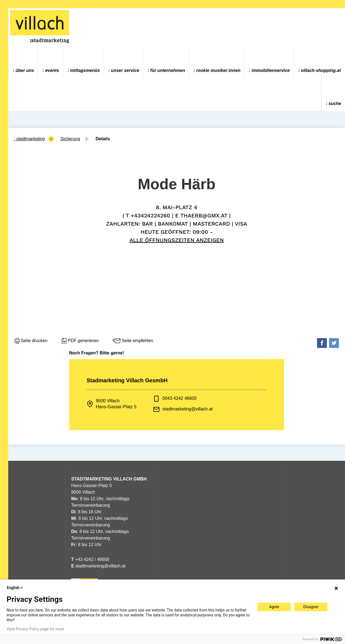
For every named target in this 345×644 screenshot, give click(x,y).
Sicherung (70, 139)
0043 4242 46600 (179, 398)
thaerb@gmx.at (204, 215)
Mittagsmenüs (85, 70)
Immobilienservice (271, 70)
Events (52, 70)
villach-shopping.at (321, 70)
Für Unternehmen (168, 70)
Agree (274, 607)
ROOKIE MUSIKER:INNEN (218, 70)
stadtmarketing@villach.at (187, 409)
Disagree (311, 607)
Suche (335, 104)
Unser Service (125, 70)
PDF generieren (80, 341)
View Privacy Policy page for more (35, 629)
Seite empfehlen (133, 341)
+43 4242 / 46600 (90, 559)
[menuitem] (23, 62)
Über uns (25, 70)
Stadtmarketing (30, 139)
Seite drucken (31, 341)
